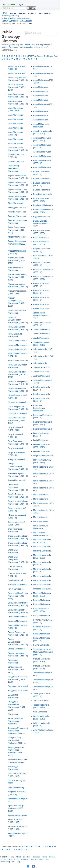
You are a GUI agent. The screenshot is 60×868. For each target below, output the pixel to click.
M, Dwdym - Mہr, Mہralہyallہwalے (36, 45)
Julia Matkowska (40, 363)
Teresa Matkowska (41, 701)
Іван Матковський (16, 162)
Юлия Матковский (16, 589)
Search (32, 8)
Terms (44, 857)
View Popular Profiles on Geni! (43, 56)
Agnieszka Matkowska (18, 815)
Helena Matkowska (41, 304)
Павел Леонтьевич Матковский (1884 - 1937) (16, 421)
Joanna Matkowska (42, 329)
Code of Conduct (37, 859)
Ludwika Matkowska (42, 451)
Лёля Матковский (16, 203)
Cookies (24, 859)
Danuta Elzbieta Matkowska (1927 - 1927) (41, 224)
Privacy (52, 857)
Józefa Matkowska (41, 338)
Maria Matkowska (41, 495)
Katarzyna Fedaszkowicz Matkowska (39, 408)
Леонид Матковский (17, 208)
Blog (47, 859)
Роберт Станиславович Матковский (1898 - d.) (18, 466)
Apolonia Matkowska (42, 152)
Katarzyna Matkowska (43, 429)
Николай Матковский (17, 341)
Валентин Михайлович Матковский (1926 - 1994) (18, 596)
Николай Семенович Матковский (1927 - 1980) (17, 375)
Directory (27, 857)
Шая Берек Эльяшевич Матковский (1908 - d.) (18, 487)
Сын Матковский (15, 580)
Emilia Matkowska (41, 238)
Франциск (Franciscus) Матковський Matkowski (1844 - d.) (18, 731)
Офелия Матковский (17, 402)
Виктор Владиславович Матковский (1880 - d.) (18, 642)
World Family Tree (7, 862)
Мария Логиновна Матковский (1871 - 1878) (16, 261)
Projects (32, 13)
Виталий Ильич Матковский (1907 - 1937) (16, 670)
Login (20, 4)
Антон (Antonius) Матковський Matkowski (15, 721)
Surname (36, 857)
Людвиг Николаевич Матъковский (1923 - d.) (17, 244)
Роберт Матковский (17, 459)
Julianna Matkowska (42, 367)
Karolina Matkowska (42, 394)
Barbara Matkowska (42, 179)
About (18, 857)
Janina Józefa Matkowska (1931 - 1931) (41, 316)
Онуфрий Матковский (18, 414)
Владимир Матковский (18, 686)
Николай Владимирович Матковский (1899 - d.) (18, 320)
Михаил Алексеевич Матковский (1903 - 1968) (17, 277)
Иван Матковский (16, 115)
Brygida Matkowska (42, 217)
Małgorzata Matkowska (43, 456)
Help (18, 862)
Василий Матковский (17, 617)
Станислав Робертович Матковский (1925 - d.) (18, 560)
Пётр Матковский (16, 448)
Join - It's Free (9, 4)
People (22, 13)
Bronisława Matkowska (43, 205)
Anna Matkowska (41, 87)
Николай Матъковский (18, 361)
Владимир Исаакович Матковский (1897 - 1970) (18, 679)
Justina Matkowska (41, 372)
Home (13, 13)
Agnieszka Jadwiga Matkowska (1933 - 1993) (16, 808)
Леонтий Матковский (17, 212)
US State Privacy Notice (9, 859)
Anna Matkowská (41, 120)
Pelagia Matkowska (42, 616)
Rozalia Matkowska (42, 634)
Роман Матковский (16, 480)
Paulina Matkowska (42, 600)
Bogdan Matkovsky (16, 787)
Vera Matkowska (40, 712)
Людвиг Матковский (17, 237)
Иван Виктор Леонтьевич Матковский (14, 168)
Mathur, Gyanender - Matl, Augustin (17, 21)
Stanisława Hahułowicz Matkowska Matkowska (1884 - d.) (43, 652)
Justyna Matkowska (42, 376)
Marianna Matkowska (42, 547)
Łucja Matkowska (41, 440)
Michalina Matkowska (42, 589)
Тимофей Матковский (18, 585)
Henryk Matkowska (41, 309)
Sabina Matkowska (41, 645)
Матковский (13, 714)
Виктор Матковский (17, 649)
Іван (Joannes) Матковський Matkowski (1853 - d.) (17, 740)
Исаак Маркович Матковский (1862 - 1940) (16, 87)
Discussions (45, 13)
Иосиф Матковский (16, 73)
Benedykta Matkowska (43, 194)
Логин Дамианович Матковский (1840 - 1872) (16, 230)
